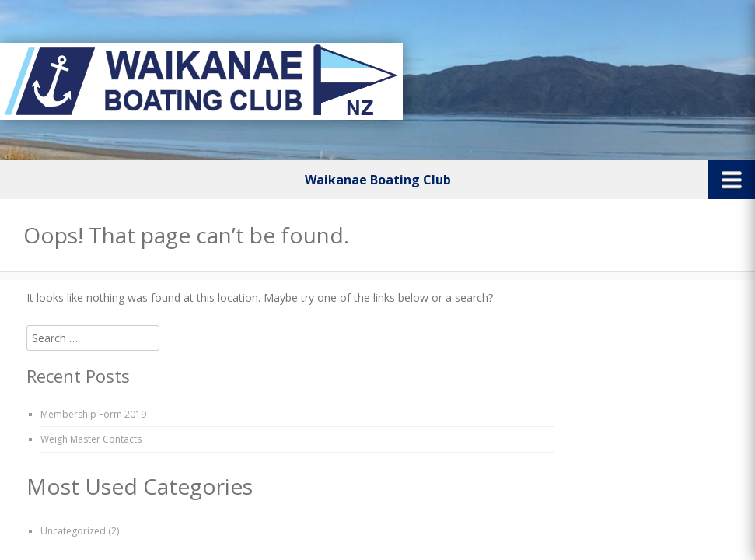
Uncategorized (73, 531)
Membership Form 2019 (93, 414)
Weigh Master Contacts (91, 439)
